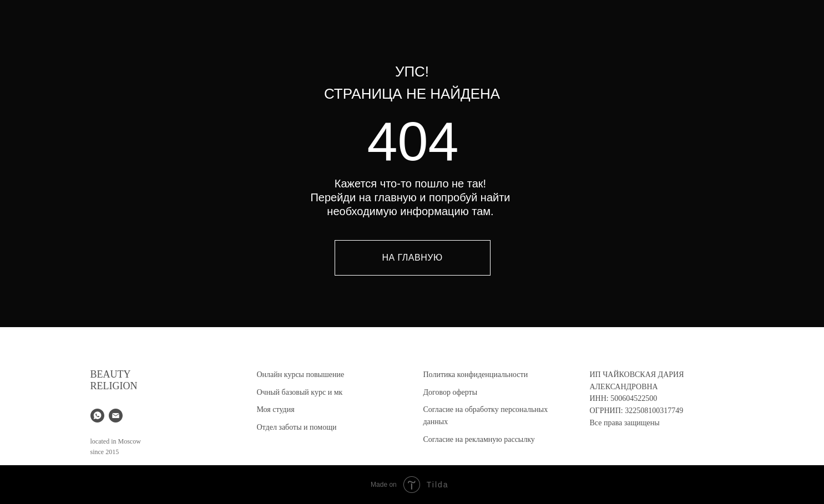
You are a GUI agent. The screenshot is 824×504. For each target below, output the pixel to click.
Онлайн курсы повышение (301, 375)
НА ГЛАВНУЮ (412, 258)
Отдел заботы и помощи (297, 427)
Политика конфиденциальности (476, 375)
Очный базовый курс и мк (300, 392)
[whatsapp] (97, 416)
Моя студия (276, 409)
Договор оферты (451, 392)
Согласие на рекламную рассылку (479, 439)
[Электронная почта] (116, 416)
